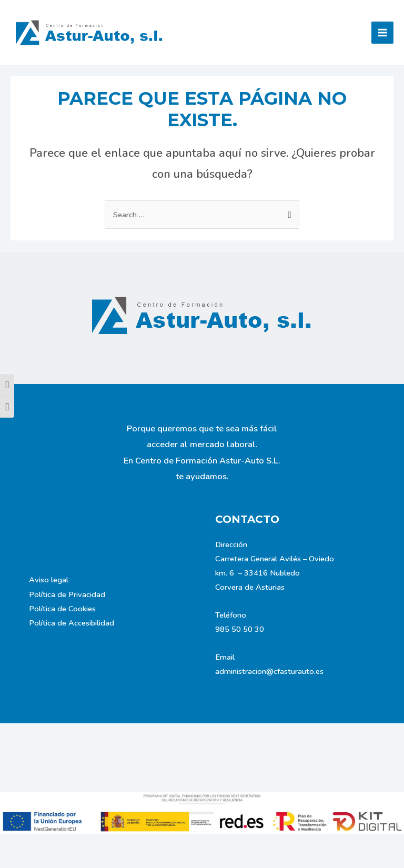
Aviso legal (49, 580)
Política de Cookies (62, 609)
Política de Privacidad (67, 594)
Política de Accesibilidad (72, 623)
